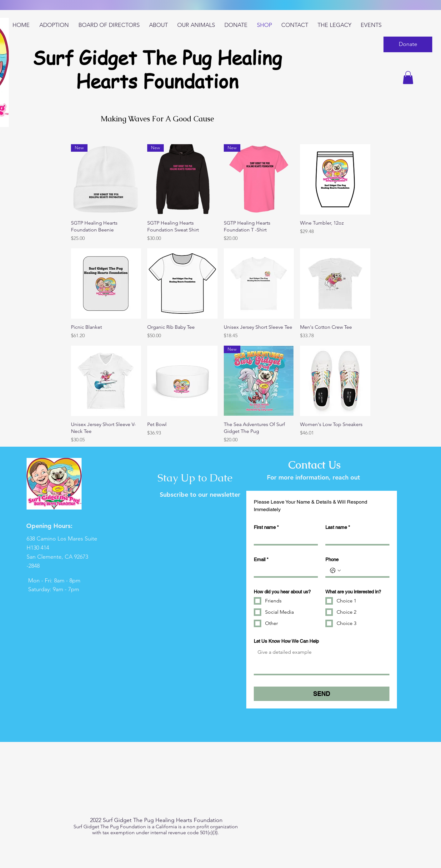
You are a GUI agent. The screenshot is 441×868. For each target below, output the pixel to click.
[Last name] (356, 538)
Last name (338, 527)
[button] (408, 44)
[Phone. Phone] (364, 571)
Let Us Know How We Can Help (286, 641)
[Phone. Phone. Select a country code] (335, 571)
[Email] (284, 571)
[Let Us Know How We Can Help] (322, 660)
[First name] (284, 538)
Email (261, 560)
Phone (332, 559)
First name (266, 527)
